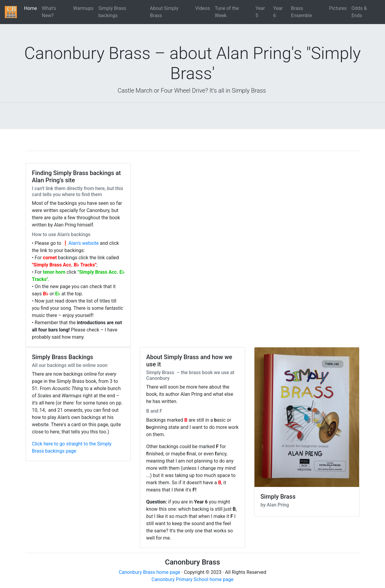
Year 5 (260, 12)
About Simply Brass (164, 12)
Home (32, 8)
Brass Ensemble (301, 12)
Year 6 (278, 12)
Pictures (338, 8)
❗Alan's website (81, 243)
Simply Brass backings (112, 12)
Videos (203, 8)
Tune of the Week (227, 12)
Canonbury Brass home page (150, 572)
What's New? (49, 12)
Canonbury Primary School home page (192, 579)
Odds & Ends (359, 12)
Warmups (83, 8)
